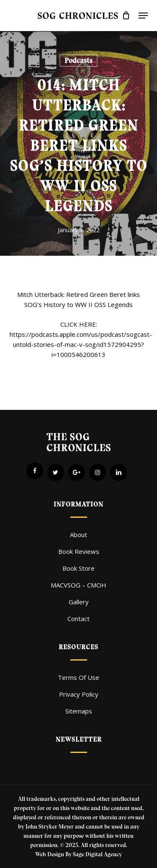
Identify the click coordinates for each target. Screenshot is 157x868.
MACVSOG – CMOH (78, 585)
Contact (78, 619)
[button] (143, 16)
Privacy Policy (79, 694)
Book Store (78, 568)
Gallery (79, 602)
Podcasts (78, 60)
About (78, 535)
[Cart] (126, 16)
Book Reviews (79, 551)
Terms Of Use (78, 677)
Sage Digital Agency (97, 854)
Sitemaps (79, 711)
